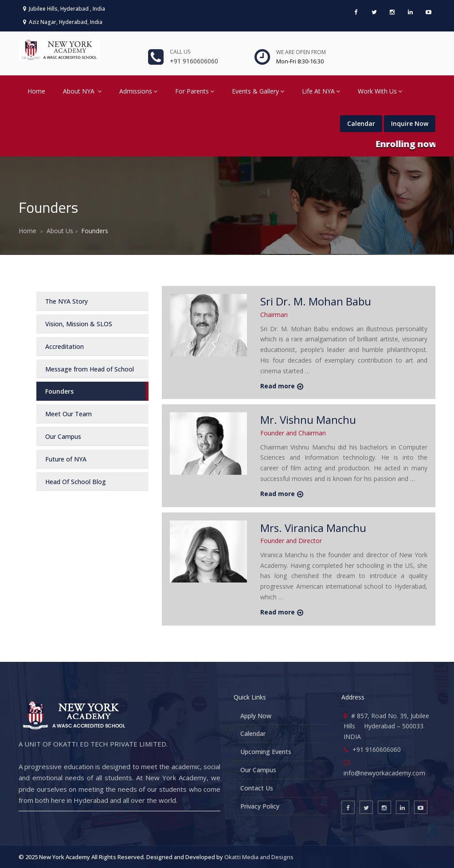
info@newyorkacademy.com (384, 773)
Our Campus (258, 770)
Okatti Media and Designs (259, 857)
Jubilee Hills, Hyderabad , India (64, 9)
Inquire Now (410, 123)
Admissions (138, 91)
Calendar (361, 123)
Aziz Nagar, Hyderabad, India (63, 22)
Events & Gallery (258, 91)
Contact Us (257, 788)
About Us (60, 231)
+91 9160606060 (194, 61)
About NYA (82, 91)
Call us (180, 52)
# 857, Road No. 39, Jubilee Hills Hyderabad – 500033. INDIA (386, 726)
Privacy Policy (260, 806)
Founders (59, 391)
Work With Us (380, 91)
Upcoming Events (266, 752)
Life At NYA (321, 91)
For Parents (195, 91)
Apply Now (256, 716)
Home (36, 91)
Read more (278, 386)
